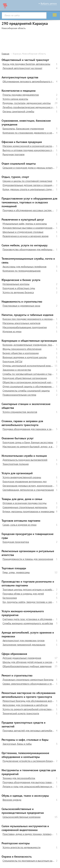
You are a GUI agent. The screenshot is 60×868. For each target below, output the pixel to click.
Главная (5, 54)
